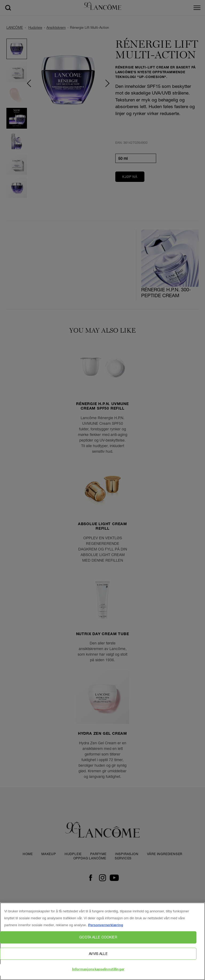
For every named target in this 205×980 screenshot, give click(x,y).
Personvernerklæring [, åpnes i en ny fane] (106, 925)
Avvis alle (98, 954)
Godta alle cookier (98, 937)
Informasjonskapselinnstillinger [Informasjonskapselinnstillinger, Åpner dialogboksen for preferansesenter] (98, 970)
